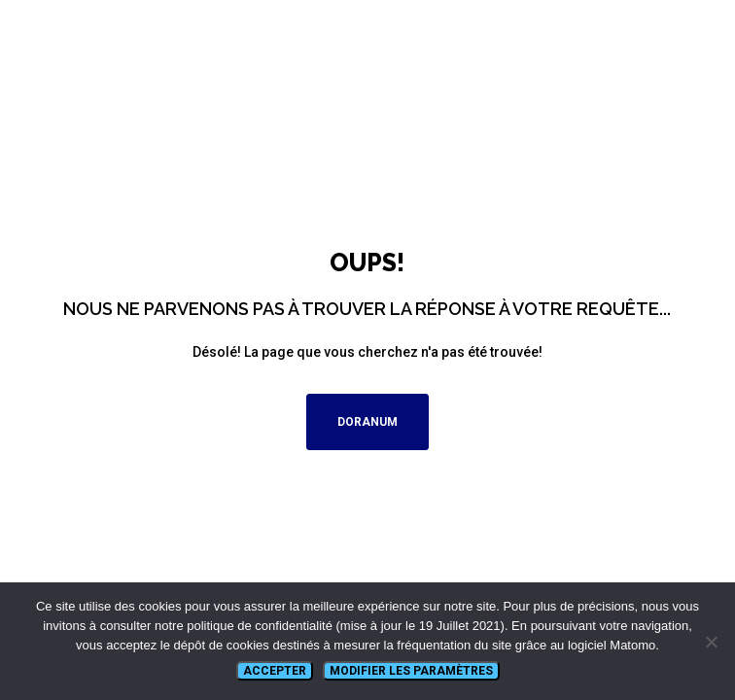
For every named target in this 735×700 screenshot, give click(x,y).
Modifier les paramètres (411, 671)
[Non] (711, 642)
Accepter (275, 671)
